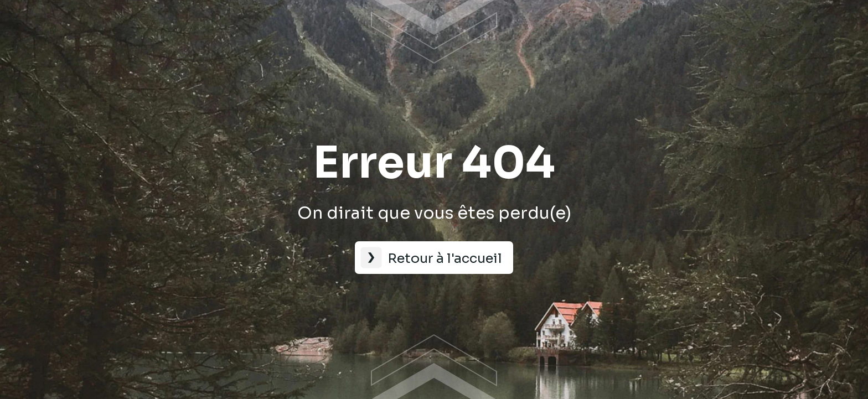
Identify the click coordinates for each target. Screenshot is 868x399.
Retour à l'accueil (445, 258)
